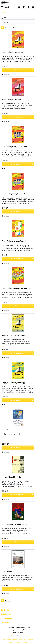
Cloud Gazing (7, 572)
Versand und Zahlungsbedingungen (12, 639)
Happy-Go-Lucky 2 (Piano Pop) (13, 383)
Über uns (14, 636)
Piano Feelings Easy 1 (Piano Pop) (15, 147)
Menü (5, 7)
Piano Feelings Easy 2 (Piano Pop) (15, 194)
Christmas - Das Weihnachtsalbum (15, 524)
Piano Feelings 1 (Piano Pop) (13, 52)
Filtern (5, 18)
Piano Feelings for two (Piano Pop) (15, 241)
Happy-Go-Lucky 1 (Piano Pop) (13, 336)
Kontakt (21, 636)
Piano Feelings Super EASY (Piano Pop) (17, 288)
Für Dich (5, 430)
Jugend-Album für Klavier (12, 477)
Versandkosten (7, 630)
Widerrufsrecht (29, 639)
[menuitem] (5, 7)
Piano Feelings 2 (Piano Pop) (13, 99)
